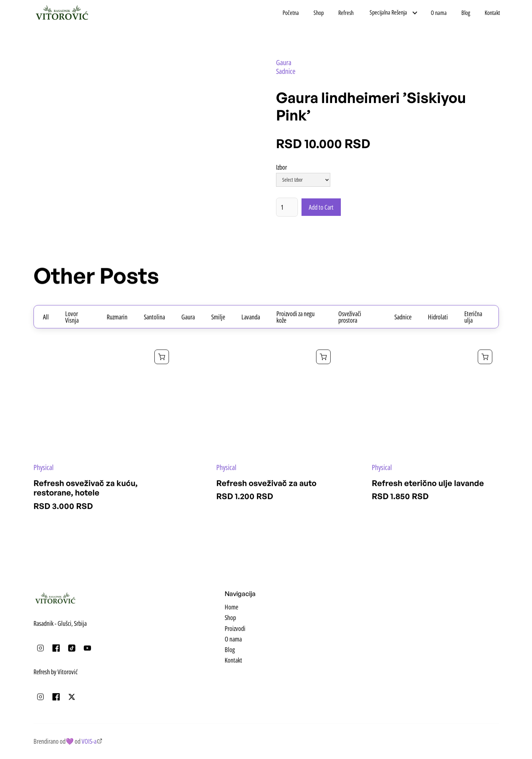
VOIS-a (89, 741)
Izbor (281, 168)
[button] (392, 13)
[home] (62, 13)
